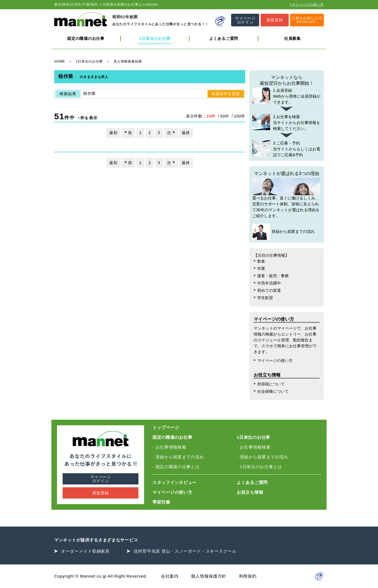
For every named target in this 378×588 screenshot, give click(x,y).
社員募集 (292, 38)
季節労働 (161, 502)
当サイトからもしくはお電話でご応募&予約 (287, 149)
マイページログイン (101, 479)
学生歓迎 (265, 298)
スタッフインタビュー (175, 482)
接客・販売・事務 (273, 276)
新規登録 (101, 493)
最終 (186, 133)
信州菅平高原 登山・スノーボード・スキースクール (185, 551)
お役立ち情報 (250, 492)
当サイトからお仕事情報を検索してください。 (287, 122)
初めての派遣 (269, 290)
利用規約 (248, 576)
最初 (113, 133)
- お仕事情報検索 (169, 447)
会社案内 (170, 576)
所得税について (271, 384)
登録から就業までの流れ (283, 232)
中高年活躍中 (269, 283)
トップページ (166, 427)
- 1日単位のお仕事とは (259, 467)
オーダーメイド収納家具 (86, 551)
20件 (211, 116)
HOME (60, 61)
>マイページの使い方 (307, 4)
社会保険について (273, 391)
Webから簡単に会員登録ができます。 (287, 96)
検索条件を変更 (226, 94)
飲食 (261, 261)
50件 (225, 116)
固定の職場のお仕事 (86, 38)
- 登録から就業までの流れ (178, 457)
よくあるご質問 (224, 38)
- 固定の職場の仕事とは (176, 467)
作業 (261, 268)
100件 (240, 116)
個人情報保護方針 (209, 576)
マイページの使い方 (275, 360)
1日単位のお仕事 (155, 38)
